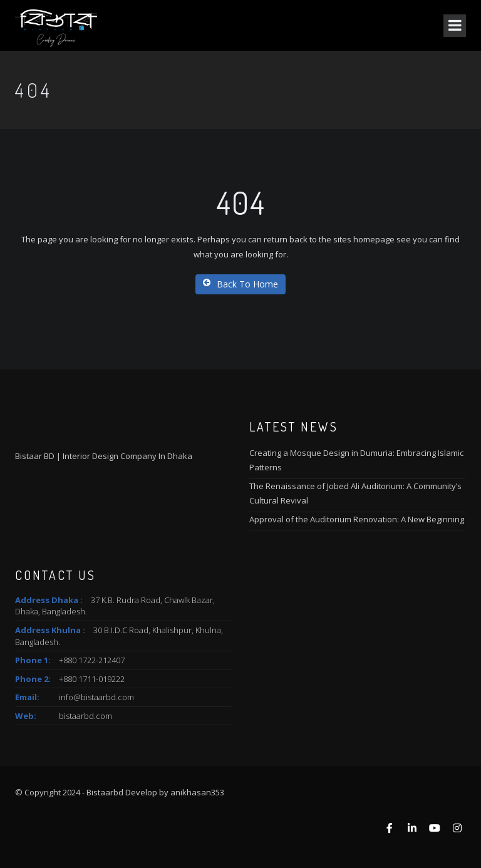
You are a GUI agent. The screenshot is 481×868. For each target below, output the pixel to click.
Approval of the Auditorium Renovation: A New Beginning (357, 519)
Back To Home (240, 284)
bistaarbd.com (85, 716)
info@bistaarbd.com (96, 697)
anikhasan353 (197, 792)
